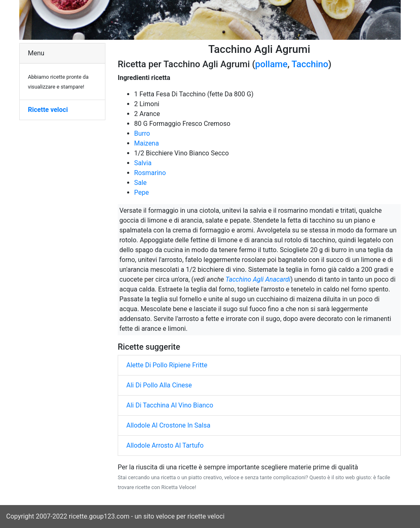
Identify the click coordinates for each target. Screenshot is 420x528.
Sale (140, 183)
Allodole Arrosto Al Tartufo (165, 445)
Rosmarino (150, 173)
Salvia (143, 163)
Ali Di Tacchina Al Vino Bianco (170, 405)
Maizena (146, 143)
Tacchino (310, 64)
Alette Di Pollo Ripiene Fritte (167, 365)
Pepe (142, 192)
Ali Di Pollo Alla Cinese (159, 385)
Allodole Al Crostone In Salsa (168, 425)
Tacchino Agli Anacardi (258, 279)
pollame (271, 64)
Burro (142, 133)
